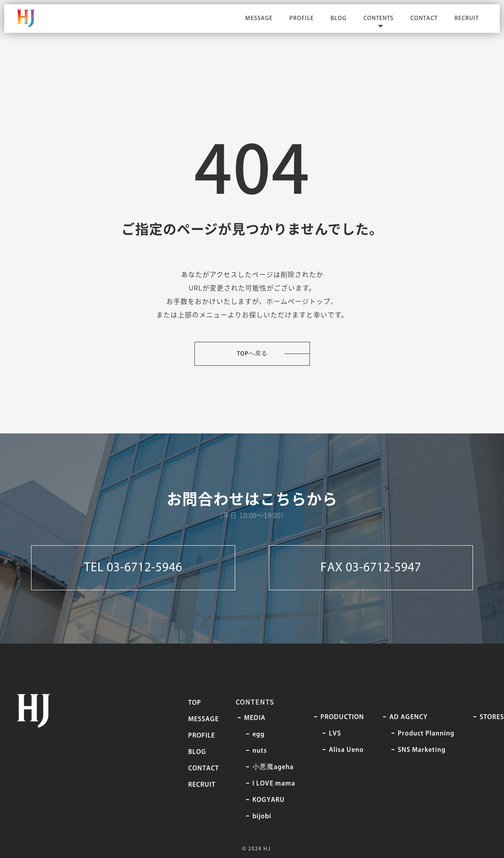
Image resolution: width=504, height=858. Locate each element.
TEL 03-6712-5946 (133, 568)
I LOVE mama (274, 784)
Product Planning (426, 734)
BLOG (339, 18)
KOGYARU (269, 800)
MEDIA (255, 718)
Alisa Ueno (346, 750)
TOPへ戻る (252, 354)
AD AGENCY (408, 717)
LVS (335, 734)
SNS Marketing (422, 750)
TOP (195, 703)
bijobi (262, 816)
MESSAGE (259, 18)
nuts (260, 751)
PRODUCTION (342, 717)
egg (259, 734)
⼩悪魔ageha (273, 767)
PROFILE (302, 18)
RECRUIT (467, 18)
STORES (492, 717)
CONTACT (424, 18)
